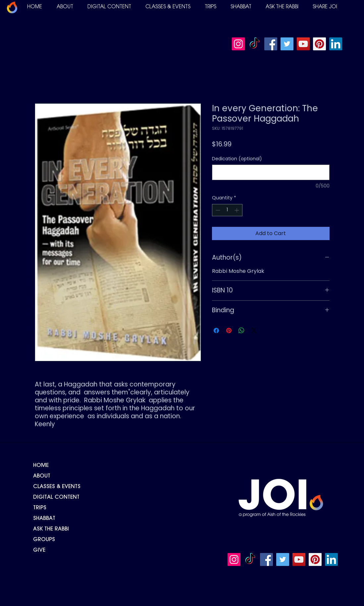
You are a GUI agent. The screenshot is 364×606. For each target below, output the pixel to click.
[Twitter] (287, 44)
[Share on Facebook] (216, 330)
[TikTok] (255, 44)
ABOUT (42, 476)
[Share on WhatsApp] (241, 330)
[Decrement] (217, 210)
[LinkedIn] (336, 44)
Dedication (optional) (237, 159)
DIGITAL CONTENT (56, 497)
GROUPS (44, 540)
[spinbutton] (227, 210)
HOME (41, 466)
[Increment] (237, 210)
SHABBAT (44, 519)
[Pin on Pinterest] (229, 330)
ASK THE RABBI (51, 529)
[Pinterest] (319, 44)
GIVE (39, 550)
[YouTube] (303, 44)
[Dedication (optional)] (271, 172)
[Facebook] (271, 44)
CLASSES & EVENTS (57, 487)
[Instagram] (238, 44)
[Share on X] (254, 330)
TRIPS (40, 508)
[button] (65, 7)
